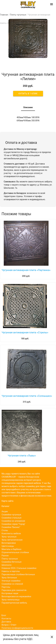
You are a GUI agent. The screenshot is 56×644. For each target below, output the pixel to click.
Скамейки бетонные (12, 562)
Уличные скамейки (11, 581)
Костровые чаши (10, 593)
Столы (5, 530)
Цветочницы (8, 546)
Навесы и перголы (11, 571)
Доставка (6, 622)
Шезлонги (7, 565)
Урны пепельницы (11, 600)
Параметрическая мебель (14, 603)
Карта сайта (8, 501)
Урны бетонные (9, 578)
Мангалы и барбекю (12, 549)
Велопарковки (9, 543)
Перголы (6, 587)
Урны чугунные (9, 537)
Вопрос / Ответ (9, 625)
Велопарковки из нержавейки (16, 596)
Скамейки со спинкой (12, 584)
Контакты (6, 619)
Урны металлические (12, 540)
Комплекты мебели (11, 533)
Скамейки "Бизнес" (11, 527)
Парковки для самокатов (14, 590)
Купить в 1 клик (28, 94)
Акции (5, 511)
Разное (5, 556)
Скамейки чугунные (11, 515)
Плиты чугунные (10, 559)
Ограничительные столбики (15, 552)
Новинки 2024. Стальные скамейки (19, 568)
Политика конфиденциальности (17, 628)
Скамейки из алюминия (13, 521)
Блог (4, 615)
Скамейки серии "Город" (14, 524)
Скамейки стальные (12, 518)
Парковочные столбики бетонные (18, 574)
